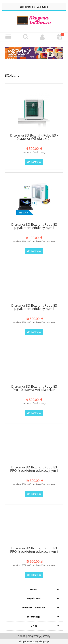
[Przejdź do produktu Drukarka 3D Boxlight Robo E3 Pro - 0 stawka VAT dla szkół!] (34, 365)
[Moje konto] (43, 37)
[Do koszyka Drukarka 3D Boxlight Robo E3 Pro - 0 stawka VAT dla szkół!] (34, 413)
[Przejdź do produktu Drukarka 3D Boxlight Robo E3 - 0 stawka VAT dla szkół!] (34, 110)
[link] (34, 53)
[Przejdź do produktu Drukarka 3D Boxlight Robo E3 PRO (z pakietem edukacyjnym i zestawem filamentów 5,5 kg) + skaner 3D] (34, 446)
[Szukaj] (26, 37)
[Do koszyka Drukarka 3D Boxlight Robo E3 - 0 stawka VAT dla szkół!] (34, 162)
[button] (9, 37)
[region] (34, 53)
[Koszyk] (59, 37)
